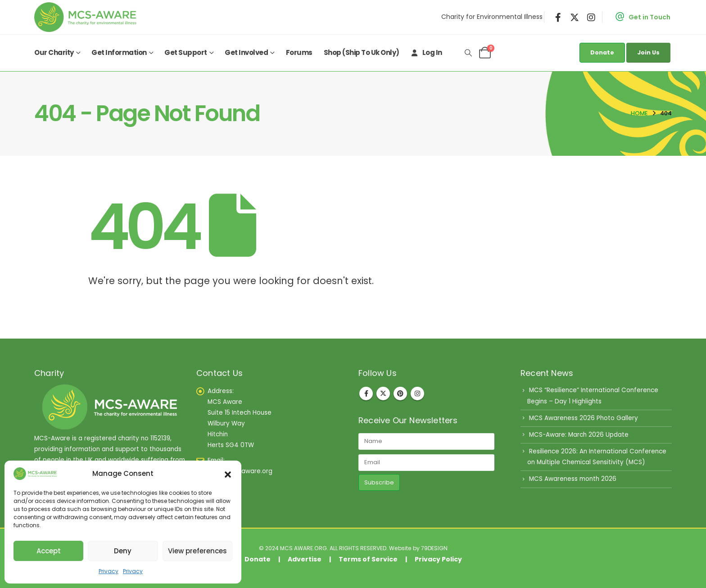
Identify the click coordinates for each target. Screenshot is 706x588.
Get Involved (246, 52)
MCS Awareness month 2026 (573, 479)
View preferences (197, 551)
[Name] (426, 441)
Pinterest (400, 394)
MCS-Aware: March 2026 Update (579, 435)
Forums (299, 52)
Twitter (383, 394)
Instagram (417, 394)
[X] (575, 17)
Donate (602, 52)
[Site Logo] (87, 17)
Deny (123, 551)
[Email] (426, 463)
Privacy (109, 571)
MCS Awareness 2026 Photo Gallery (584, 418)
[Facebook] (558, 17)
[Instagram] (591, 17)
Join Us (648, 52)
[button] (228, 474)
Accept (49, 551)
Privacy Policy (438, 559)
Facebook (366, 394)
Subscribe (379, 482)
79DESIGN (434, 548)
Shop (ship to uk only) (362, 52)
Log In (426, 52)
